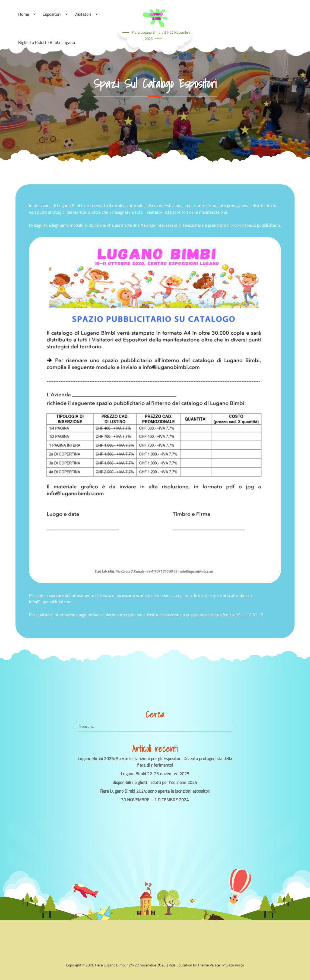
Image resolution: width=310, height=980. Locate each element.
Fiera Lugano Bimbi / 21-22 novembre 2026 (130, 965)
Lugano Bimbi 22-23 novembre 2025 (155, 774)
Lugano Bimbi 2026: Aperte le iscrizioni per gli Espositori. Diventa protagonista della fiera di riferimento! (155, 762)
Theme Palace (209, 965)
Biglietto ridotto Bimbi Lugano (47, 42)
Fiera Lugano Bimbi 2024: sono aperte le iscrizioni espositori (155, 791)
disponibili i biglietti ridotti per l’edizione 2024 (155, 782)
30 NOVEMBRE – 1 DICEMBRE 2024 (155, 800)
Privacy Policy (233, 965)
